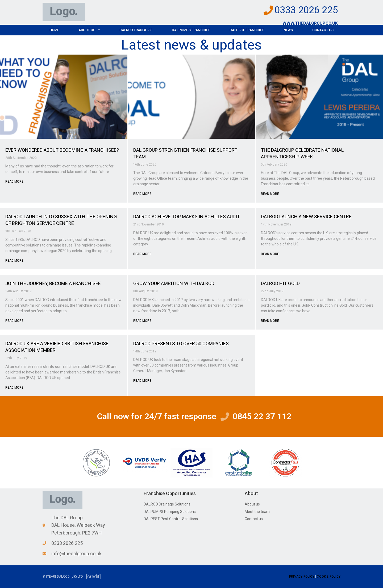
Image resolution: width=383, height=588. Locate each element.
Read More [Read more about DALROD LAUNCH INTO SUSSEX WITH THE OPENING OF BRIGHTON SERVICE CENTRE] (14, 261)
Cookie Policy (329, 577)
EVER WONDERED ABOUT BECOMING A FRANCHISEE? (62, 150)
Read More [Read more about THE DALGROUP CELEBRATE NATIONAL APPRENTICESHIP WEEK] (270, 194)
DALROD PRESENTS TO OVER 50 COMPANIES (181, 344)
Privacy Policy (302, 577)
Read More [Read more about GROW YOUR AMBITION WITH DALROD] (142, 321)
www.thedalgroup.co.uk (310, 23)
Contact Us (323, 30)
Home (54, 30)
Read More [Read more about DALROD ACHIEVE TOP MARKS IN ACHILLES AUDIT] (142, 254)
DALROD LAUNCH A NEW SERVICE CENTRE (306, 217)
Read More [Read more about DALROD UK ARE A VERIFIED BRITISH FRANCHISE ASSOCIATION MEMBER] (14, 388)
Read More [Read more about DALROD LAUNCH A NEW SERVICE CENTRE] (270, 254)
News (288, 30)
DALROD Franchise (136, 30)
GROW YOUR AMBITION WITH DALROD (174, 283)
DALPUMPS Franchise (191, 30)
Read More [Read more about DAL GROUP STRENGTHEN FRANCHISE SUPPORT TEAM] (142, 194)
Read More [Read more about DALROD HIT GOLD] (270, 321)
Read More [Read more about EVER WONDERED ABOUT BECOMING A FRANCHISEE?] (14, 182)
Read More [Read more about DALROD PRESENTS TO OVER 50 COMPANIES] (142, 381)
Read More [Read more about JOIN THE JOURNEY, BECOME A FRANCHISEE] (14, 321)
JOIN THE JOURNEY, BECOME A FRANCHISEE (53, 283)
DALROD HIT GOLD (280, 283)
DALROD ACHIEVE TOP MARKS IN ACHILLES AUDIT (187, 217)
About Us (89, 30)
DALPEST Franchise (247, 30)
